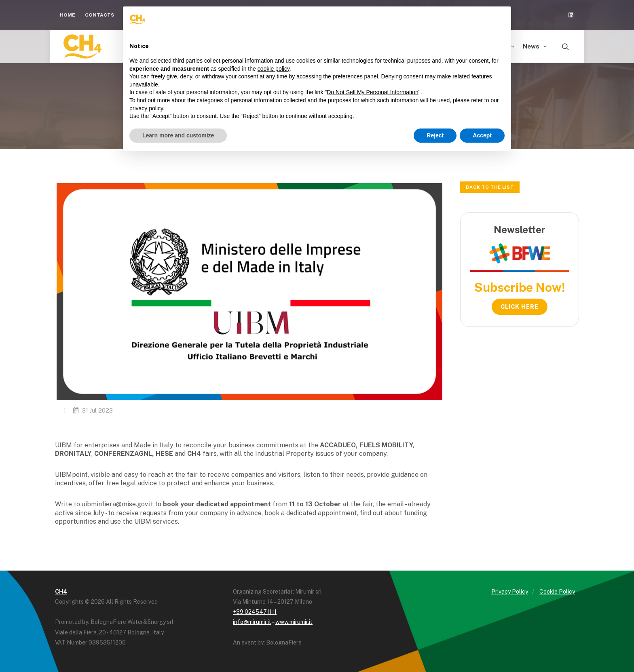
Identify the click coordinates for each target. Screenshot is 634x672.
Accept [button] (482, 135)
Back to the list (490, 187)
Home (68, 15)
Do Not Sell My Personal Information (372, 92)
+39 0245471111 (255, 612)
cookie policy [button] (274, 69)
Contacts (99, 15)
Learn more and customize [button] (178, 135)
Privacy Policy (510, 592)
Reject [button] (435, 135)
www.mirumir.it (294, 622)
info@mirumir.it (252, 622)
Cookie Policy (557, 592)
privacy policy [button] (146, 108)
